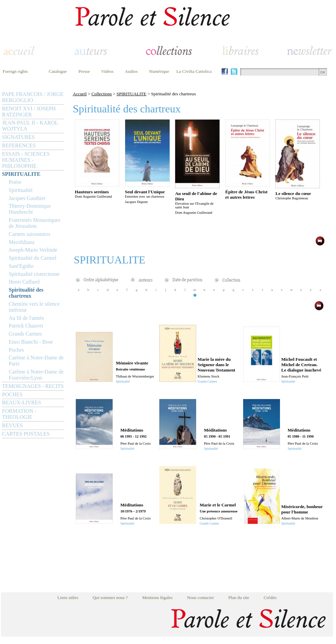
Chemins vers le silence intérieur (34, 307)
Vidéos (107, 71)
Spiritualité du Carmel (33, 258)
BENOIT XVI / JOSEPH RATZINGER (29, 112)
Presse (84, 71)
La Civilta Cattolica (194, 71)
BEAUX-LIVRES (21, 403)
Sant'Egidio (21, 266)
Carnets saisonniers (30, 234)
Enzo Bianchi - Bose (31, 342)
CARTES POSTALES (26, 434)
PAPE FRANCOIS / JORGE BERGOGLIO (33, 97)
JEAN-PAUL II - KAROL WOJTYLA (30, 126)
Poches (16, 350)
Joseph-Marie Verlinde (33, 250)
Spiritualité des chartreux (26, 293)
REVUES (12, 425)
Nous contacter (201, 598)
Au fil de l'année (26, 318)
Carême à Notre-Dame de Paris (36, 361)
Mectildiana (21, 242)
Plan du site (239, 598)
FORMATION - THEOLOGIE (19, 414)
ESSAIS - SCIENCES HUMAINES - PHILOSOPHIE (26, 160)
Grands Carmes (25, 334)
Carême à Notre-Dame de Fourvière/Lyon (36, 375)
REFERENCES (19, 145)
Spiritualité (21, 190)
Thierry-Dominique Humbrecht (30, 209)
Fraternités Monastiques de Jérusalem (35, 223)
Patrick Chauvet (26, 326)
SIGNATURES (18, 137)
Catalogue (58, 71)
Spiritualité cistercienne (34, 274)
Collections (102, 94)
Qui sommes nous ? (110, 598)
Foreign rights (15, 71)
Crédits (270, 598)
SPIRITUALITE (21, 174)
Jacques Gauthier (27, 198)
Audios (131, 71)
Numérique (159, 71)
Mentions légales (157, 598)
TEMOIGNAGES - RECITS (33, 386)
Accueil (80, 94)
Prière (15, 182)
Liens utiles (68, 598)
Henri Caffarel (24, 282)
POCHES (12, 394)
